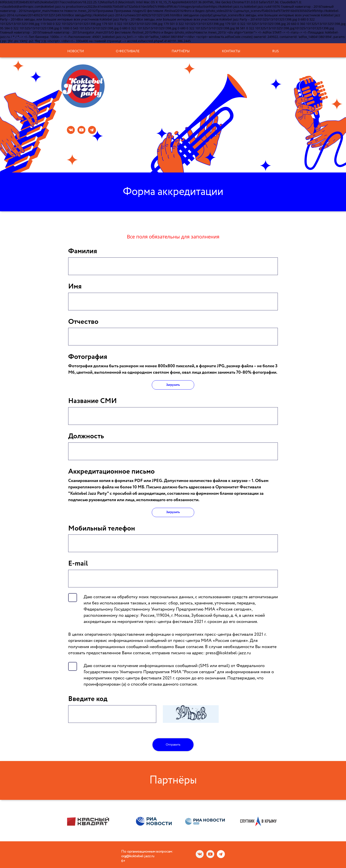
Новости (76, 51)
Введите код (88, 699)
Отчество (83, 322)
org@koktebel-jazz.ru (138, 856)
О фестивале (128, 51)
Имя (75, 287)
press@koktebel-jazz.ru (228, 653)
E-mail (78, 564)
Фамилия (83, 251)
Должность (86, 436)
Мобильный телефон (102, 529)
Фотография (88, 357)
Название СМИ (92, 401)
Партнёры (181, 51)
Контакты (231, 51)
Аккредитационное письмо (111, 472)
